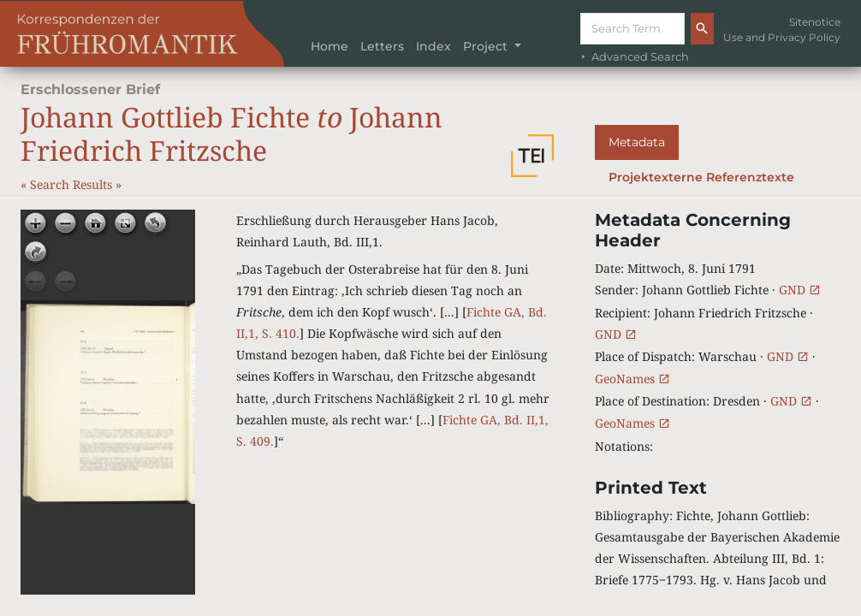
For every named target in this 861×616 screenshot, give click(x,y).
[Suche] (632, 29)
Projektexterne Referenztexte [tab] (701, 177)
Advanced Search (633, 57)
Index (433, 46)
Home (330, 46)
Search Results (73, 184)
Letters (382, 46)
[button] (532, 156)
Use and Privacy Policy (782, 37)
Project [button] (487, 46)
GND (800, 290)
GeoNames (632, 379)
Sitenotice (815, 22)
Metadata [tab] (637, 142)
